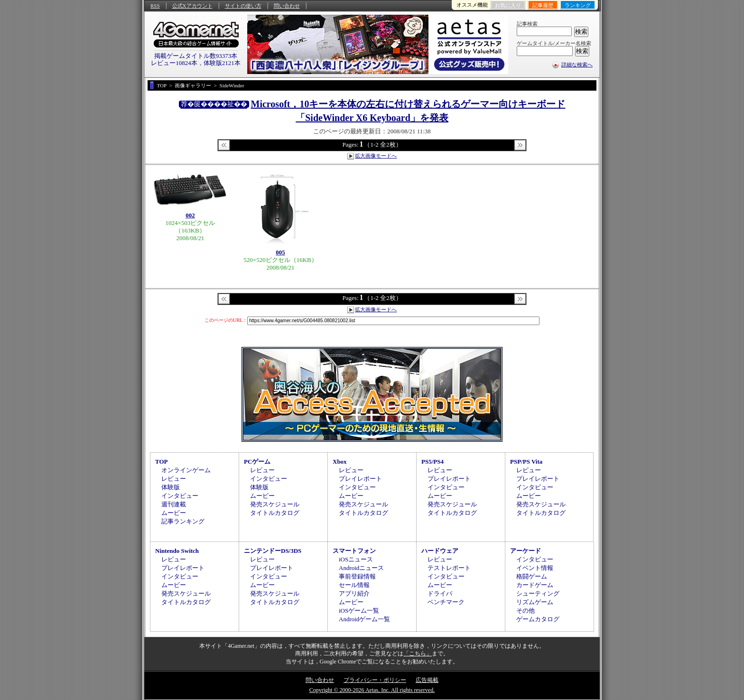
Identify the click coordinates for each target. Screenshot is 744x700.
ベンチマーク (446, 602)
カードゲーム (535, 585)
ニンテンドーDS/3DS (273, 551)
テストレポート (449, 568)
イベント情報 (535, 568)
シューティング (538, 593)
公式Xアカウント (192, 6)
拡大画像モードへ (376, 156)
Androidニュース (361, 568)
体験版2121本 (222, 63)
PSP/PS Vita (526, 462)
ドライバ (440, 593)
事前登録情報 (357, 576)
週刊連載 (174, 504)
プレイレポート (360, 479)
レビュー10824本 (174, 63)
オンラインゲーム (186, 470)
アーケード (525, 551)
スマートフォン (354, 551)
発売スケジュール (275, 504)
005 (280, 252)
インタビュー (180, 496)
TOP (162, 462)
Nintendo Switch (177, 551)
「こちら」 (418, 653)
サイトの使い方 (243, 6)
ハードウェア (440, 551)
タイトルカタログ (275, 513)
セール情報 (354, 585)
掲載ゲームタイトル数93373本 (196, 56)
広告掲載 (427, 680)
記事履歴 (543, 5)
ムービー (174, 513)
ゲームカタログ (538, 619)
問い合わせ (287, 6)
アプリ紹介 (354, 593)
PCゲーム (257, 462)
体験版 (171, 487)
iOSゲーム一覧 (359, 611)
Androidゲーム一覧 (364, 619)
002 (190, 215)
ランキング (578, 5)
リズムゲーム (535, 602)
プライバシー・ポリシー (375, 680)
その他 (525, 611)
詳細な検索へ (577, 65)
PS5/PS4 (432, 462)
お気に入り (508, 5)
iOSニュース (356, 559)
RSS (155, 6)
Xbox (340, 462)
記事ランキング (183, 521)
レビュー (174, 479)
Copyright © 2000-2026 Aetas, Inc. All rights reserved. (372, 690)
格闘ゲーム (532, 576)
